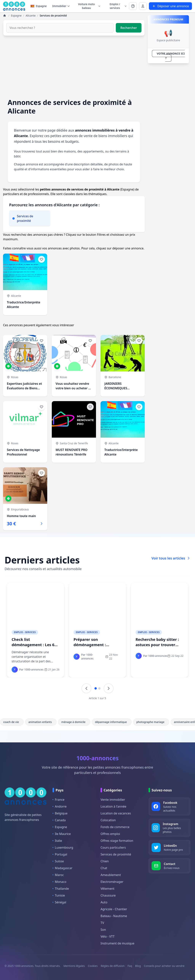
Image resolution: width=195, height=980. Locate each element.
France (58, 800)
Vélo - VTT (107, 936)
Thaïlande (61, 889)
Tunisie (59, 895)
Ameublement (111, 875)
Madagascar (62, 868)
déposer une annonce (128, 248)
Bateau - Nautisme (114, 916)
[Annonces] (5, 16)
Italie (57, 841)
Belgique (60, 813)
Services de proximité (116, 854)
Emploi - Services (25, 632)
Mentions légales (74, 966)
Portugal (60, 854)
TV (102, 923)
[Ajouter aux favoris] (42, 259)
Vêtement (107, 889)
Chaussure (108, 895)
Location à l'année (113, 806)
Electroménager (112, 882)
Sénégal (59, 902)
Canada (59, 820)
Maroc (58, 875)
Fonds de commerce (115, 827)
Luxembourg (63, 847)
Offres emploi (110, 834)
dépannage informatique (112, 722)
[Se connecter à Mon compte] (133, 6)
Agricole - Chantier (114, 909)
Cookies (93, 966)
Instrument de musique (117, 943)
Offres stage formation (117, 841)
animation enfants (41, 722)
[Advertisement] (74, 67)
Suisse (58, 861)
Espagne (39, 6)
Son (103, 930)
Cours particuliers (113, 847)
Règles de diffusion (113, 966)
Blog (138, 966)
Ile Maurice (62, 834)
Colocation (108, 820)
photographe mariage (151, 722)
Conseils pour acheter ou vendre (164, 966)
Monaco (59, 882)
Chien (105, 861)
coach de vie (12, 722)
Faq (130, 966)
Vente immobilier (113, 800)
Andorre (60, 806)
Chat (104, 868)
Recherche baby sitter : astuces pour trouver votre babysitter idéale (157, 645)
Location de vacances (116, 813)
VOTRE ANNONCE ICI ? (171, 56)
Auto (104, 902)
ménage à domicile (74, 722)
